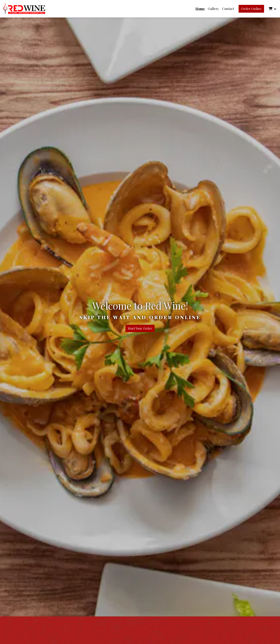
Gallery (213, 9)
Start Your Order (140, 328)
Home (200, 9)
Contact (228, 9)
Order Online (251, 9)
